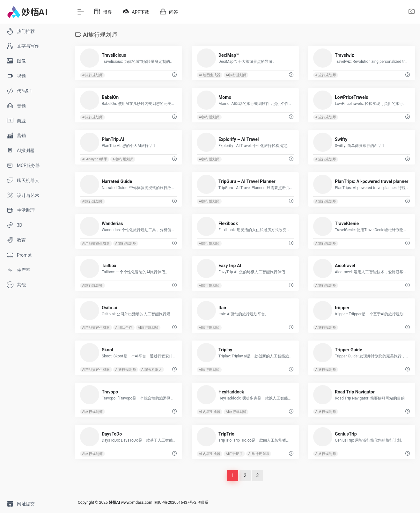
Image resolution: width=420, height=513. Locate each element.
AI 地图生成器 (210, 75)
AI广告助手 (234, 454)
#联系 (203, 502)
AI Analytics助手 (95, 159)
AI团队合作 (124, 328)
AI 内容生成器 (210, 412)
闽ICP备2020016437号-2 (175, 502)
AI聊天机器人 (152, 370)
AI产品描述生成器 (96, 243)
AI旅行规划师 (92, 75)
